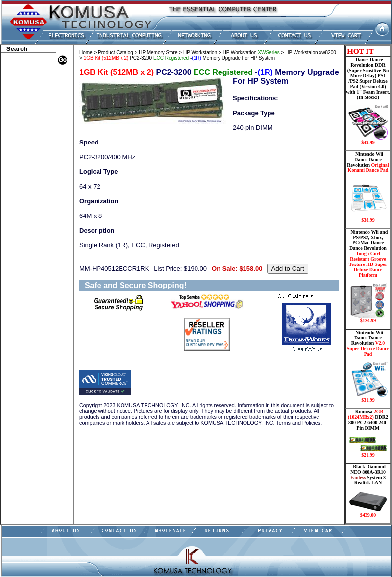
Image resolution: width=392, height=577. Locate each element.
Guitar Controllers (27, 237)
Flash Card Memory (29, 148)
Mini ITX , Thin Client (32, 163)
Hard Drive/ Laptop (29, 126)
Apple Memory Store (30, 75)
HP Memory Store (26, 90)
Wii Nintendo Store (28, 200)
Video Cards (19, 192)
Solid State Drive (25, 215)
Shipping (15, 207)
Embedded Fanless (27, 141)
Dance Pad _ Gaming (30, 112)
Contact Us (17, 251)
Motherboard (20, 170)
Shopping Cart (22, 244)
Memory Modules (26, 156)
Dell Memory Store (27, 82)
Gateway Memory (26, 229)
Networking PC (23, 178)
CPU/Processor (23, 104)
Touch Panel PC (24, 185)
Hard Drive (18, 119)
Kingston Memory (26, 97)
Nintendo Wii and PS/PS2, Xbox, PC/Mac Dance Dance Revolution (368, 276)
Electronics (17, 134)
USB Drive (17, 222)
